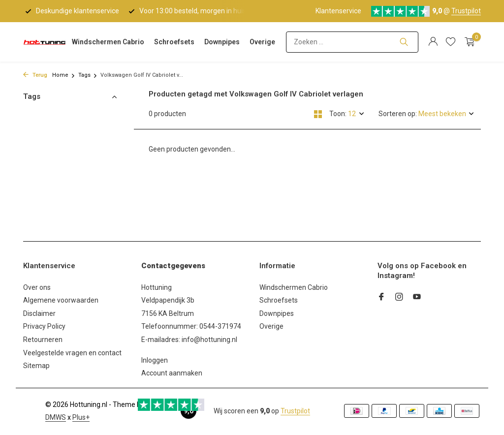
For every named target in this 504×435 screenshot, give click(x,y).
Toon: (338, 114)
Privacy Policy (44, 326)
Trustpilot (466, 11)
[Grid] (318, 114)
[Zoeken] (352, 42)
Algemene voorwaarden (61, 300)
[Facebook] (381, 298)
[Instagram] (399, 298)
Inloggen (155, 360)
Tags (88, 75)
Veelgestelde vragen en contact (72, 353)
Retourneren (43, 340)
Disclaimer (39, 313)
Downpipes (222, 42)
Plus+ (81, 417)
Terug (35, 75)
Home (64, 75)
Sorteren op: (398, 114)
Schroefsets (174, 42)
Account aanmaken (172, 373)
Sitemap (36, 366)
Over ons (37, 287)
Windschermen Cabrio (108, 42)
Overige (262, 42)
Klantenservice (338, 11)
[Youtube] (417, 298)
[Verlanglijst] (451, 42)
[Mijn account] (433, 42)
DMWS (56, 417)
